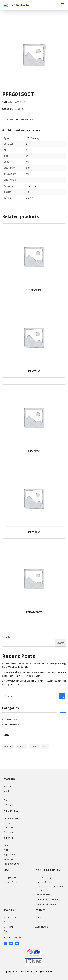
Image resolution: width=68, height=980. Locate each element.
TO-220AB (31, 186)
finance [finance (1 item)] (34, 746)
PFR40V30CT (34, 612)
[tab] (20, 120)
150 (27, 162)
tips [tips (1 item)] (45, 746)
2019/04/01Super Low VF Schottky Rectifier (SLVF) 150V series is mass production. (34, 683)
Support (8, 838)
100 (27, 174)
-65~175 (30, 198)
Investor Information (48, 870)
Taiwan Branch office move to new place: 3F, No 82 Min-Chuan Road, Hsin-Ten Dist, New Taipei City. (34, 674)
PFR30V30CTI (34, 290)
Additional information (20, 120)
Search (6, 637)
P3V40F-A (34, 532)
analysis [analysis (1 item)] (8, 746)
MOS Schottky (32, 138)
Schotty (19, 109)
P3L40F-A (34, 371)
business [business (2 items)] (21, 746)
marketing (10, 724)
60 (27, 156)
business (9, 719)
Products (9, 779)
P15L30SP (34, 451)
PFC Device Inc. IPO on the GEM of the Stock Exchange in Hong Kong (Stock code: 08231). (34, 665)
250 (27, 192)
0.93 (28, 168)
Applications (11, 811)
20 (27, 180)
